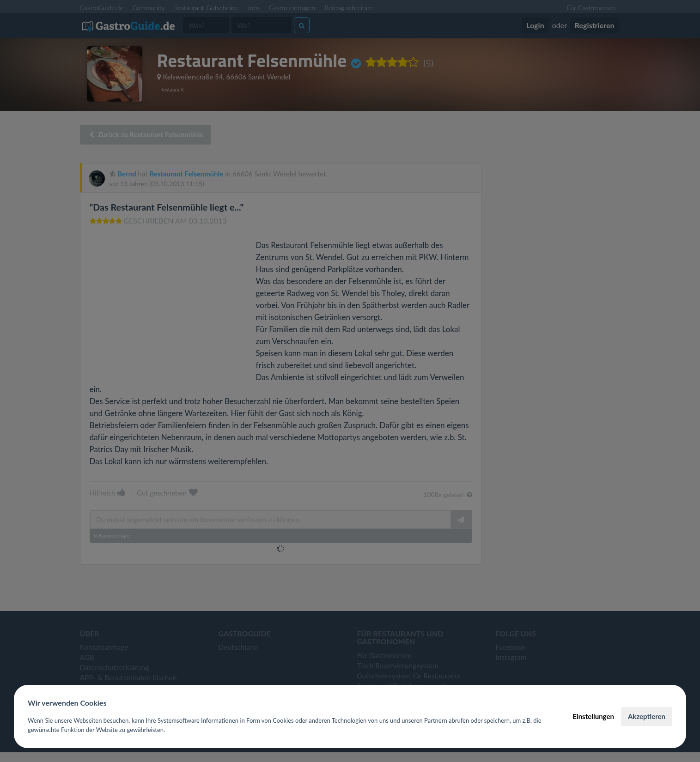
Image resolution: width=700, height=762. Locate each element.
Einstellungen (593, 716)
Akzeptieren (647, 716)
